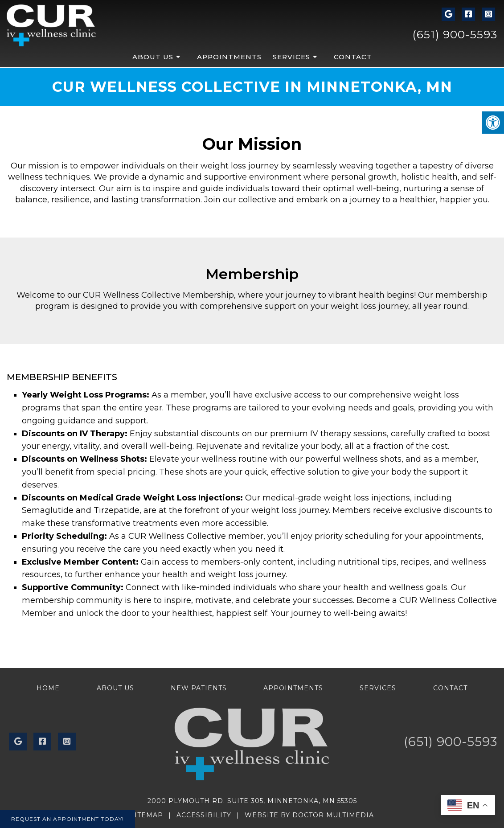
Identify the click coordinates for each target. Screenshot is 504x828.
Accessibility (204, 815)
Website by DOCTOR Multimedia (309, 815)
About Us (153, 57)
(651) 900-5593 (455, 34)
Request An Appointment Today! (68, 819)
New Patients (199, 688)
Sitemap (147, 815)
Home (48, 688)
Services (291, 57)
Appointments (229, 57)
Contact (353, 57)
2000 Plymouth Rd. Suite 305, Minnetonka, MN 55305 (252, 801)
